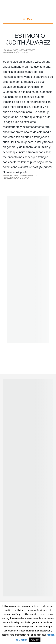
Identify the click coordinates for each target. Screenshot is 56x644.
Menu (30, 19)
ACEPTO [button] (35, 640)
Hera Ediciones (28, 9)
